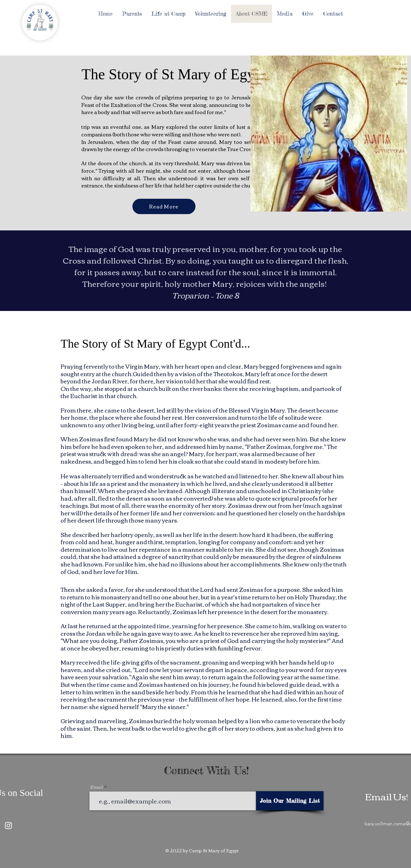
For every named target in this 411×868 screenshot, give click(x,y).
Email (96, 787)
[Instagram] (8, 825)
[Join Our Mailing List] (290, 801)
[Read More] (164, 206)
